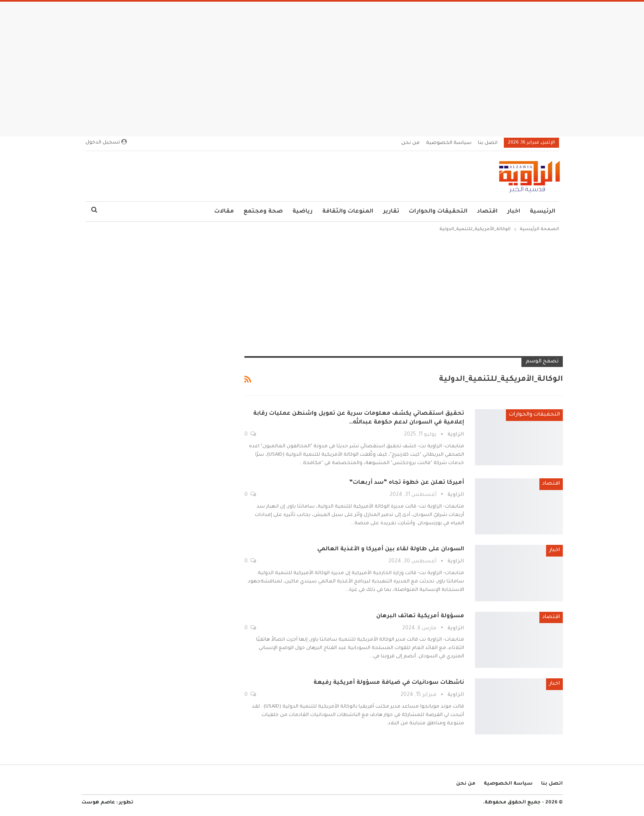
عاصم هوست (98, 803)
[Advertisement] (322, 67)
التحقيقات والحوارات (438, 212)
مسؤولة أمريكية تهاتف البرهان (420, 616)
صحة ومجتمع (263, 212)
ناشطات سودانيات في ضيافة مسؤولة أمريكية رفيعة (389, 683)
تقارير (391, 212)
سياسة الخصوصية (449, 143)
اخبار (514, 212)
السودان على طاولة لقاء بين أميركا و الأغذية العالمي (391, 549)
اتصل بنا (488, 143)
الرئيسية (543, 212)
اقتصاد (487, 212)
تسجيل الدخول (106, 142)
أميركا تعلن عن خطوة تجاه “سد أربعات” (407, 483)
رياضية (303, 212)
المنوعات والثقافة (348, 212)
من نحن (411, 143)
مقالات (224, 212)
